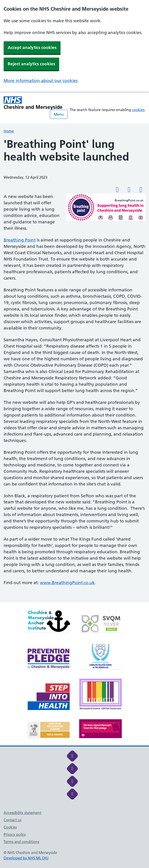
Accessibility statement (22, 813)
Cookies (10, 827)
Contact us (12, 820)
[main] (74, 370)
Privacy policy (15, 834)
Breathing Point (20, 240)
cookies (138, 110)
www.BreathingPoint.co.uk (67, 583)
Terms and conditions (21, 842)
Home (9, 131)
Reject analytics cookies (31, 64)
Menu (59, 114)
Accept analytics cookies (32, 48)
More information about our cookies (41, 81)
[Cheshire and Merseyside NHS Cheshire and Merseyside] (33, 103)
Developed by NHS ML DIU (26, 858)
